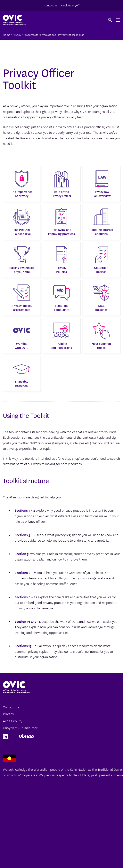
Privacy (8, 714)
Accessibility (13, 721)
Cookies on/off (70, 5)
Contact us (51, 5)
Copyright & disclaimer (20, 728)
